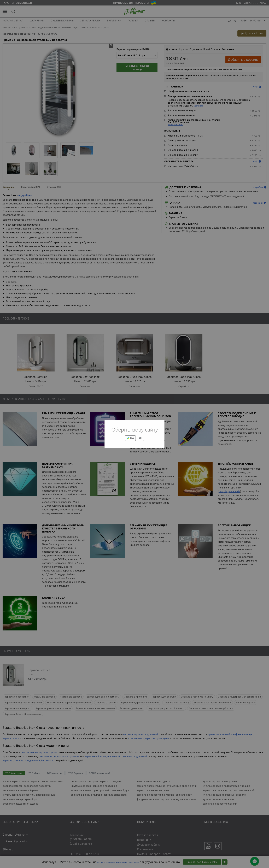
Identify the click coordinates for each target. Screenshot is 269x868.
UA (130, 438)
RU (140, 438)
